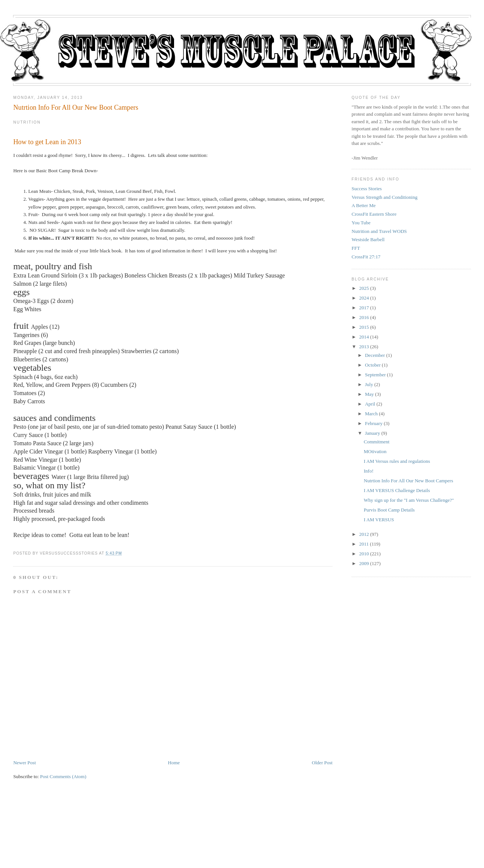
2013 (364, 347)
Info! (369, 471)
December (375, 355)
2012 (364, 534)
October (373, 365)
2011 (364, 544)
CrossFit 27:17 (366, 257)
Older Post (322, 763)
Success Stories (367, 189)
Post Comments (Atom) (63, 776)
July (369, 384)
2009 (364, 563)
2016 (364, 317)
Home (174, 763)
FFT (356, 248)
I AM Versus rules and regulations (397, 461)
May (369, 394)
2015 (364, 327)
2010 (364, 554)
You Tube (361, 223)
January (372, 433)
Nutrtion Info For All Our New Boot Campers (76, 107)
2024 (364, 298)
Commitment (377, 442)
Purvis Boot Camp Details (389, 510)
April (370, 404)
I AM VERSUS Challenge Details (397, 490)
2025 (364, 288)
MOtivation (375, 451)
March (371, 414)
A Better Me (363, 205)
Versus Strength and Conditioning (384, 197)
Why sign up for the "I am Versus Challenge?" (409, 500)
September (375, 375)
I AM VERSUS (379, 520)
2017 (364, 308)
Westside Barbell (368, 239)
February (374, 423)
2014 (364, 337)
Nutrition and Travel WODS (379, 231)
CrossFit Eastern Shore (374, 214)
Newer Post (24, 763)
